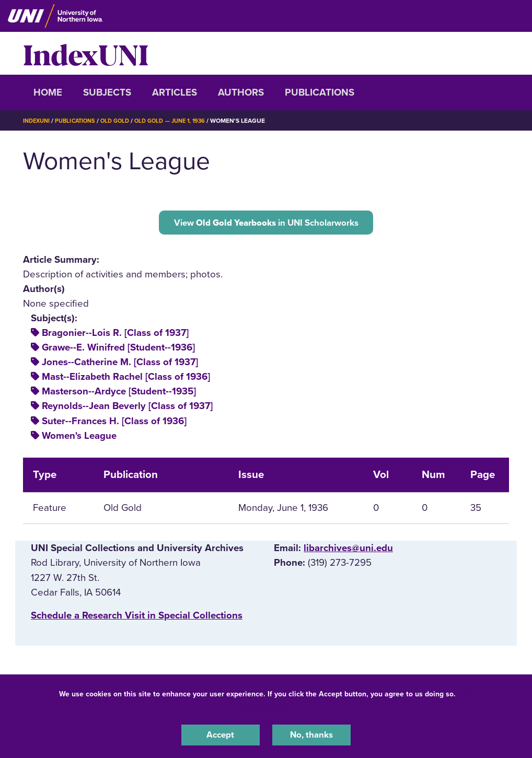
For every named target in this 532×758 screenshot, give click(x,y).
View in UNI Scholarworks (266, 224)
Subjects (107, 92)
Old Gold (123, 121)
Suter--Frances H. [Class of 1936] (114, 424)
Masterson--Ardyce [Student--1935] (119, 395)
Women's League (79, 439)
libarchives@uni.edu (348, 552)
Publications (320, 92)
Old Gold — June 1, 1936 (182, 121)
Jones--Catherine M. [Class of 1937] (120, 366)
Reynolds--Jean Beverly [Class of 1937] (127, 410)
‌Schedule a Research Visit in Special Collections (137, 619)
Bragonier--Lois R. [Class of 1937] (115, 336)
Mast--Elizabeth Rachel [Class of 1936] (126, 380)
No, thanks (311, 734)
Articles (175, 92)
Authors (241, 92)
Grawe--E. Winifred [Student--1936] (118, 351)
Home (48, 92)
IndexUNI (86, 53)
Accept (221, 734)
